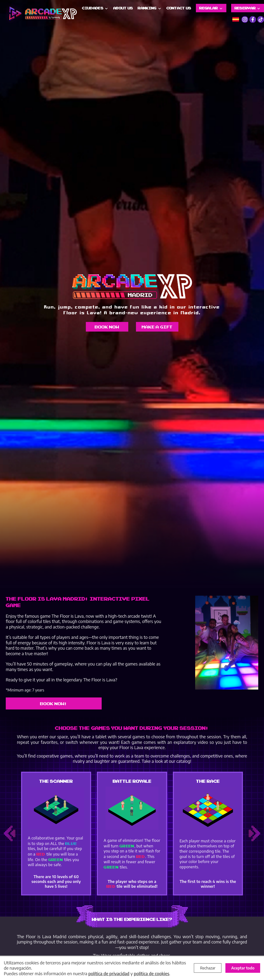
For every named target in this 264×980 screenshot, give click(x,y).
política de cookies (152, 973)
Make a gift (157, 327)
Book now (107, 327)
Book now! (54, 703)
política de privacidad (109, 973)
